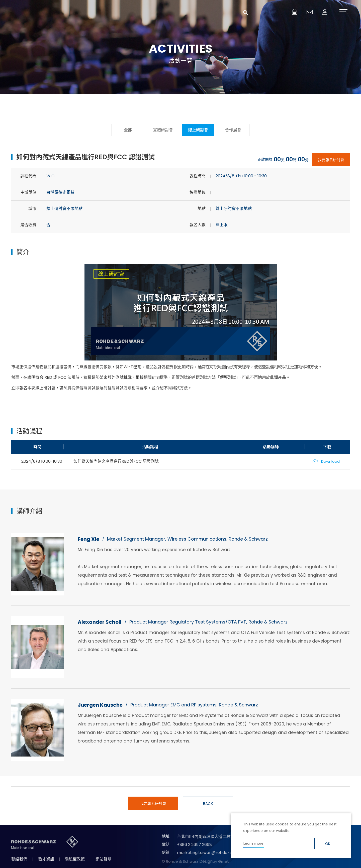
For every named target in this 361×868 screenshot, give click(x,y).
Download (330, 461)
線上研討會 (198, 130)
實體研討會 (163, 130)
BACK (208, 803)
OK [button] (328, 844)
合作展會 (233, 130)
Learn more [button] (253, 843)
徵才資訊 (46, 859)
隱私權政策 (75, 859)
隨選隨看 (180, 101)
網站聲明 (104, 859)
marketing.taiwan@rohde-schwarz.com (216, 853)
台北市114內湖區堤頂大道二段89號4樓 (211, 837)
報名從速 (125, 101)
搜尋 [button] (246, 13)
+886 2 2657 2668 (194, 845)
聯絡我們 (19, 859)
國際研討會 (236, 101)
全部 (128, 130)
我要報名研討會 (331, 160)
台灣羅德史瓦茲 (42, 13)
